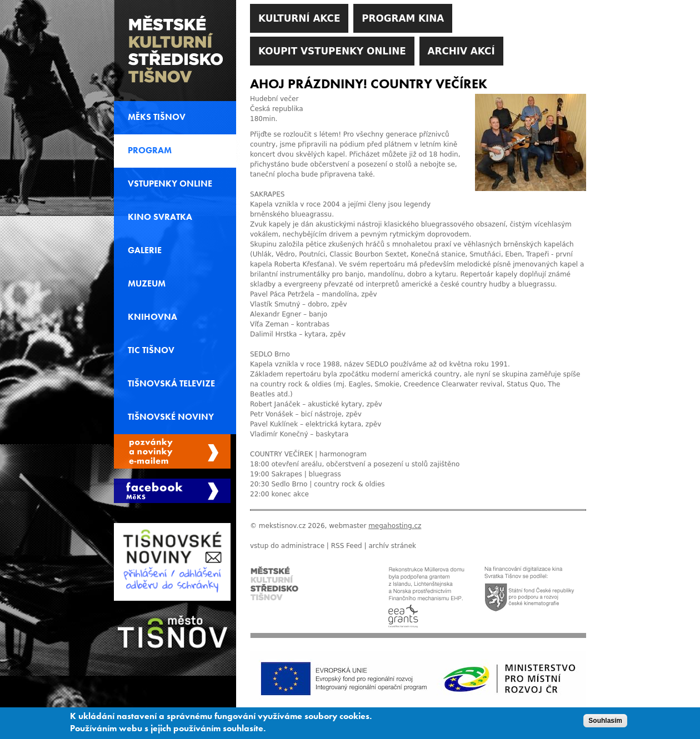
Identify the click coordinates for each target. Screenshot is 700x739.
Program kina (403, 18)
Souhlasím (605, 722)
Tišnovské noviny (171, 417)
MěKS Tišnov (157, 117)
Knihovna (152, 317)
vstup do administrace (287, 546)
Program (150, 150)
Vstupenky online (170, 184)
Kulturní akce (299, 18)
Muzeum (147, 284)
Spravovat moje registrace (172, 451)
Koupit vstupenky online (332, 51)
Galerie (145, 250)
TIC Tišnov (151, 350)
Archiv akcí (461, 51)
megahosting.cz (395, 526)
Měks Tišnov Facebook (172, 491)
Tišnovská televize (171, 384)
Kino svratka (160, 217)
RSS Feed (347, 546)
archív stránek (392, 546)
